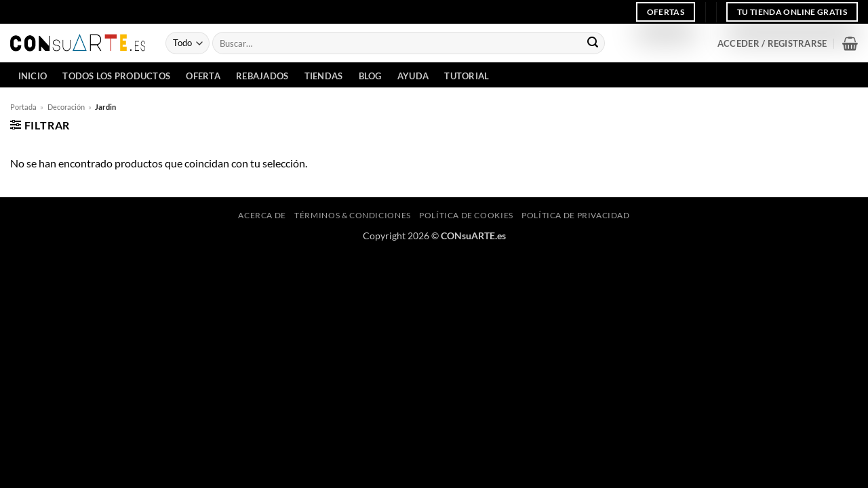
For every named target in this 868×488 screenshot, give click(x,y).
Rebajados (262, 76)
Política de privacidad (575, 215)
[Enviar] (593, 43)
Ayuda (413, 76)
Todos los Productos (116, 76)
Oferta (203, 76)
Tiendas (324, 76)
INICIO (33, 76)
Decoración (66, 107)
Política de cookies (466, 215)
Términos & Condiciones (352, 215)
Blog (370, 76)
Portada (23, 107)
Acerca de (262, 215)
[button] (772, 43)
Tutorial (467, 76)
